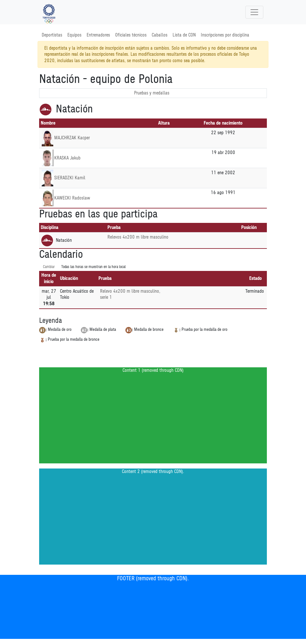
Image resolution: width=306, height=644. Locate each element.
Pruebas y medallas (152, 93)
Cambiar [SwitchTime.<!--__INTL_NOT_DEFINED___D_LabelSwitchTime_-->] (49, 267)
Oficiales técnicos (131, 35)
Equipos (74, 35)
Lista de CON (184, 35)
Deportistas (52, 35)
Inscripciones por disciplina (225, 35)
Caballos (160, 35)
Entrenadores (98, 35)
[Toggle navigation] (254, 12)
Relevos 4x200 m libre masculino (138, 237)
